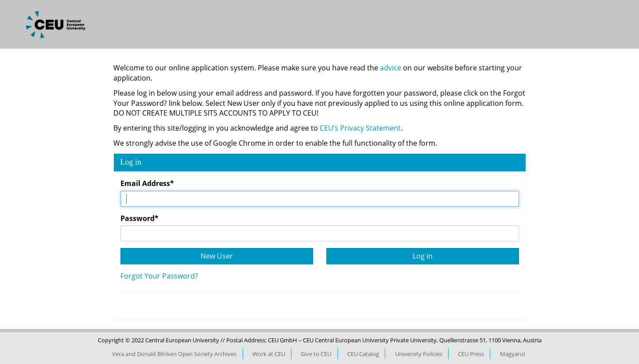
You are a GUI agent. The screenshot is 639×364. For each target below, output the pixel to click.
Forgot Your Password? (159, 276)
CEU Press (471, 354)
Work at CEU (269, 354)
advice (391, 68)
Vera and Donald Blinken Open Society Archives (174, 354)
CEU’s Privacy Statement (360, 128)
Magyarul (512, 354)
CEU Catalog (363, 354)
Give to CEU (316, 354)
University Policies (419, 354)
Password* (139, 218)
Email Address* (147, 183)
